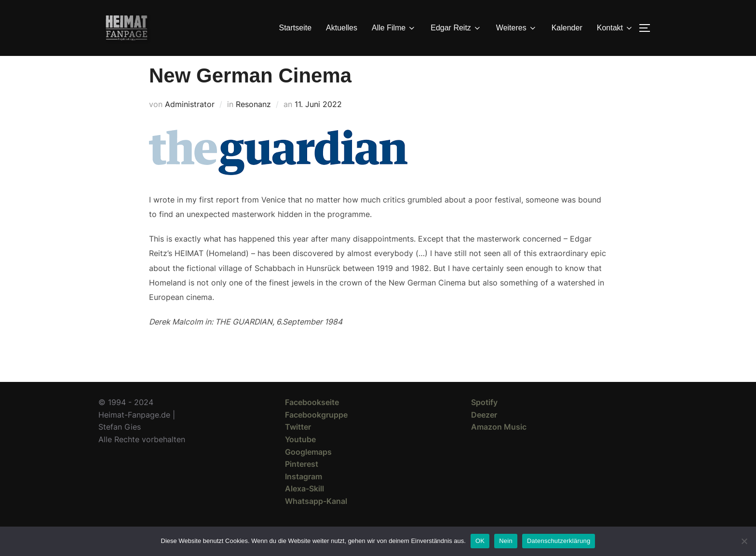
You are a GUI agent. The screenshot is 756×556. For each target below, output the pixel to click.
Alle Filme (394, 28)
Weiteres (517, 28)
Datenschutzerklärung (559, 541)
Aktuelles (342, 28)
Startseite (296, 28)
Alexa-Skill (304, 506)
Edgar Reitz (456, 28)
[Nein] (744, 541)
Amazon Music (499, 444)
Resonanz (253, 122)
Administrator (190, 122)
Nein (506, 541)
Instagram (304, 494)
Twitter (298, 444)
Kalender (567, 28)
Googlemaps (308, 469)
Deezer (484, 432)
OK (480, 541)
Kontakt (615, 28)
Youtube (300, 457)
